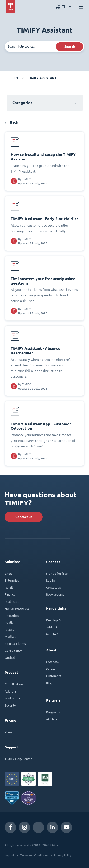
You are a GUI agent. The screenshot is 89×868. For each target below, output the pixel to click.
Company (53, 662)
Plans (9, 732)
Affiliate (52, 719)
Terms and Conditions (34, 855)
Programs (53, 712)
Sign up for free (57, 573)
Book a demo (55, 594)
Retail (9, 587)
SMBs (9, 573)
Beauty (9, 629)
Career (51, 669)
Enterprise (12, 580)
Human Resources (17, 608)
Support (12, 78)
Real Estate (13, 601)
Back (12, 122)
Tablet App (54, 627)
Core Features (14, 684)
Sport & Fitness (15, 644)
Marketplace (14, 698)
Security (10, 705)
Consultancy (13, 650)
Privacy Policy (63, 855)
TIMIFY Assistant (42, 78)
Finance (10, 594)
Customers (54, 676)
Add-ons (11, 691)
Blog (49, 683)
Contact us (24, 517)
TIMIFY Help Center (18, 759)
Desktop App (55, 620)
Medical (10, 636)
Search (70, 47)
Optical (10, 658)
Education (12, 615)
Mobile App (54, 634)
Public (9, 622)
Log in (50, 580)
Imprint (9, 855)
